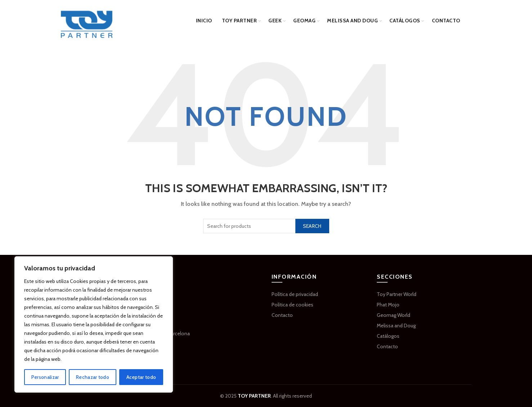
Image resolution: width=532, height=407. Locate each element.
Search (312, 226)
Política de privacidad (295, 294)
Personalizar (45, 377)
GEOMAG (304, 21)
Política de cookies (292, 305)
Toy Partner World (397, 294)
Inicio (204, 21)
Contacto (446, 21)
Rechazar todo (93, 377)
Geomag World (394, 315)
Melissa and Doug (352, 21)
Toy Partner (240, 21)
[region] (94, 324)
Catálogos (405, 21)
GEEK (275, 21)
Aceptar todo (141, 377)
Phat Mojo (388, 305)
